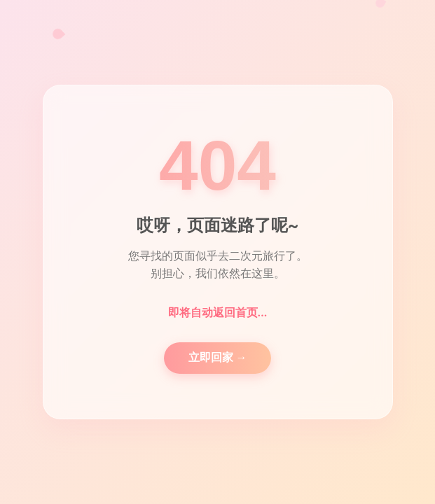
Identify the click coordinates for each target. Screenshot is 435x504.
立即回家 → (218, 357)
